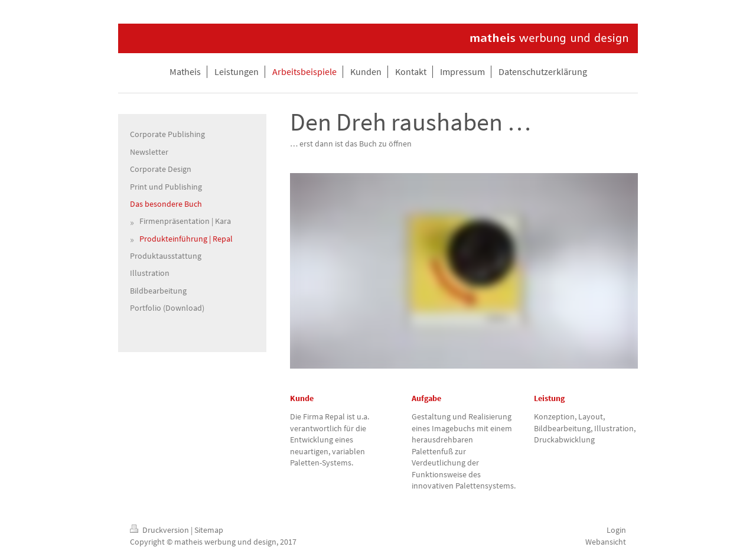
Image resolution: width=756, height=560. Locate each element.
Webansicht (606, 542)
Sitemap (209, 530)
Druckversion (160, 530)
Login (616, 530)
